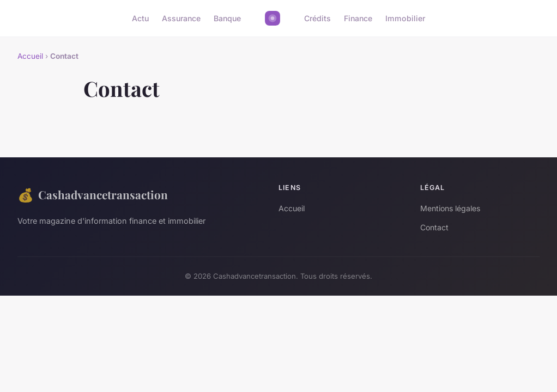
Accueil (30, 56)
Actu (140, 18)
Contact (434, 227)
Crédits (317, 18)
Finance (358, 18)
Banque (227, 18)
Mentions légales (450, 208)
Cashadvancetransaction (93, 195)
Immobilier (405, 18)
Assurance (181, 18)
